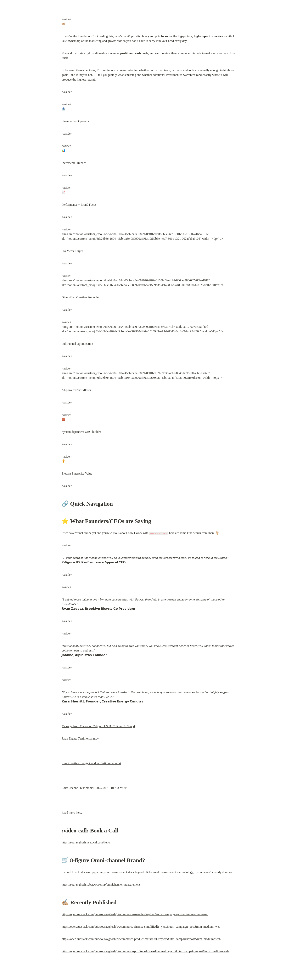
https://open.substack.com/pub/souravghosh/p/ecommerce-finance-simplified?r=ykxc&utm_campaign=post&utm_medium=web (141, 927)
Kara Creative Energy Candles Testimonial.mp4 (91, 763)
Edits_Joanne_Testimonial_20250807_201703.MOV (94, 788)
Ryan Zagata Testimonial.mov (80, 738)
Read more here (71, 813)
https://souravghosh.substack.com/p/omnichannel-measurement (101, 884)
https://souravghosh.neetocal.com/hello (86, 842)
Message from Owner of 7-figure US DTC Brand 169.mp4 (98, 726)
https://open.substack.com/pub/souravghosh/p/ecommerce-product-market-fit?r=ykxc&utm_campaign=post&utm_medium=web (141, 939)
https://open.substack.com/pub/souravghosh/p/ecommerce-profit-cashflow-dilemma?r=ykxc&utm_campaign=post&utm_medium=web (145, 951)
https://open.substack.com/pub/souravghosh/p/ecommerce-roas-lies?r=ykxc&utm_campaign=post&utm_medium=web (135, 914)
